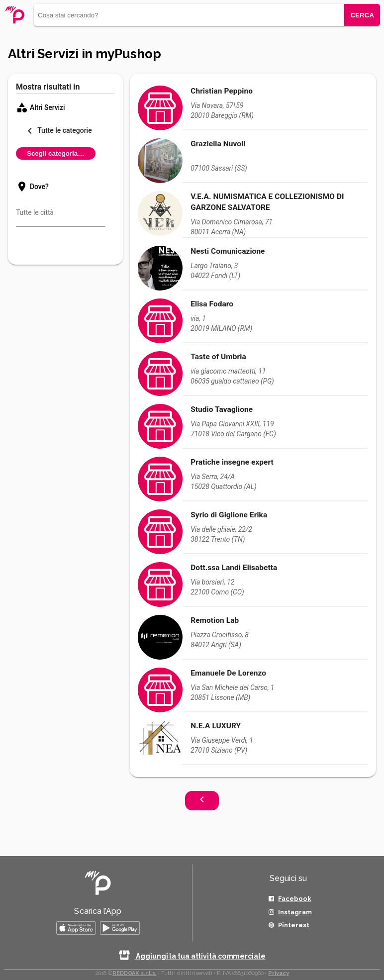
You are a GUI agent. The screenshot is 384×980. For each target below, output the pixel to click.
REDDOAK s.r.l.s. (134, 973)
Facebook (294, 899)
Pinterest (293, 925)
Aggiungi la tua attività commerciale (192, 956)
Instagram (295, 912)
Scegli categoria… (56, 153)
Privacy (278, 973)
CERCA (362, 15)
